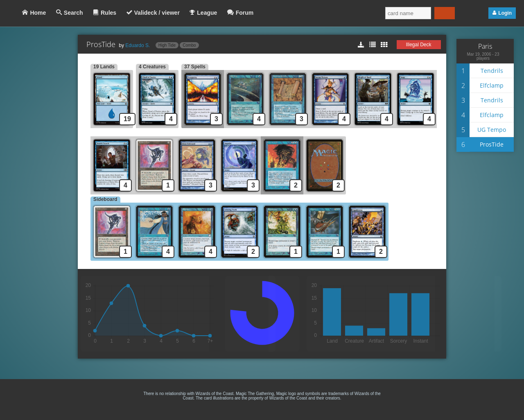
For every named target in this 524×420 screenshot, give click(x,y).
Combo (189, 45)
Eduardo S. (138, 45)
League (207, 13)
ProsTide (492, 144)
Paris (485, 46)
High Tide (167, 45)
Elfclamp (492, 85)
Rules (108, 13)
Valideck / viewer (157, 13)
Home (38, 13)
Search (73, 13)
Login (505, 13)
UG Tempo (492, 130)
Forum (245, 13)
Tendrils (492, 71)
